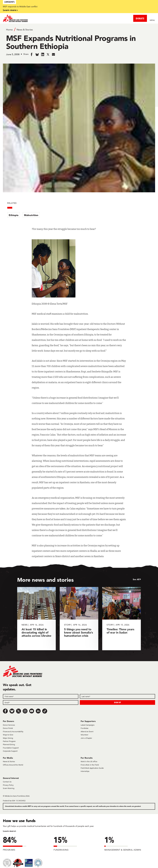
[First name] (41, 696)
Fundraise (85, 728)
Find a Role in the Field (90, 765)
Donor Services (9, 725)
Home (9, 30)
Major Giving (8, 738)
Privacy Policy (8, 785)
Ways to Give (8, 735)
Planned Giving (9, 744)
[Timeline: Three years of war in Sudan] (122, 619)
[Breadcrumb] (79, 29)
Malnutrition (31, 215)
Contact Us (7, 782)
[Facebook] (5, 711)
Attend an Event (87, 731)
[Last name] (118, 696)
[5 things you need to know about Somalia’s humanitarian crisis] (79, 619)
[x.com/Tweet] (18, 711)
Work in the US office (89, 761)
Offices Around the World (13, 765)
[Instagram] (25, 711)
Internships (85, 771)
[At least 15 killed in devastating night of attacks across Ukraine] (36, 619)
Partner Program (9, 741)
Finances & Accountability (13, 731)
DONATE (140, 18)
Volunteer (84, 735)
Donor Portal (8, 728)
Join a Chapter (86, 738)
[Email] (41, 702)
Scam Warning (9, 788)
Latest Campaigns (88, 725)
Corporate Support (10, 751)
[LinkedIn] (38, 711)
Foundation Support (11, 748)
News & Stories (25, 30)
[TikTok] (45, 711)
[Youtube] (32, 711)
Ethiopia (14, 215)
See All (136, 579)
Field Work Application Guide (92, 768)
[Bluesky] (12, 711)
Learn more (10, 10)
